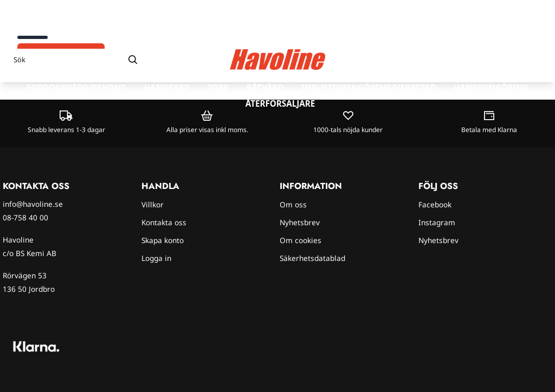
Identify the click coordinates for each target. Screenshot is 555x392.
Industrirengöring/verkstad (369, 88)
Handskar (167, 88)
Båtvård (265, 88)
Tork (218, 88)
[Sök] (76, 60)
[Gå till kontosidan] (516, 60)
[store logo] (277, 60)
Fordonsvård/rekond (76, 88)
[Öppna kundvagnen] (536, 60)
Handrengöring (491, 88)
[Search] (133, 60)
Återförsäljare (280, 103)
